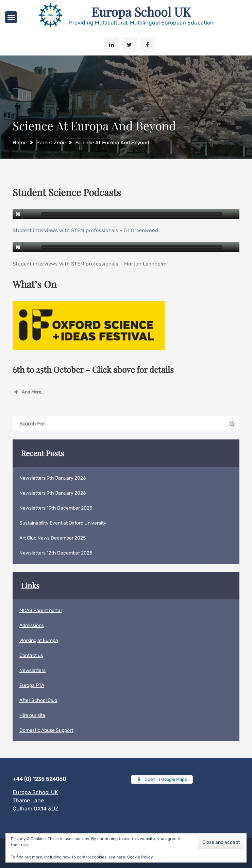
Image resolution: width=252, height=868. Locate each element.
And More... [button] (28, 392)
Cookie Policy (140, 857)
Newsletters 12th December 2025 (56, 553)
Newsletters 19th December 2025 (56, 508)
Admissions (32, 625)
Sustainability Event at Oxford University (63, 523)
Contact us (31, 655)
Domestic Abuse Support (46, 730)
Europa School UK (141, 12)
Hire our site (32, 715)
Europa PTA (32, 685)
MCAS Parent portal (40, 610)
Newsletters (32, 670)
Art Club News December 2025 (53, 538)
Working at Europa (39, 640)
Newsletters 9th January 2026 (53, 478)
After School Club (38, 700)
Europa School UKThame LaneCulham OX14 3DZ (36, 800)
